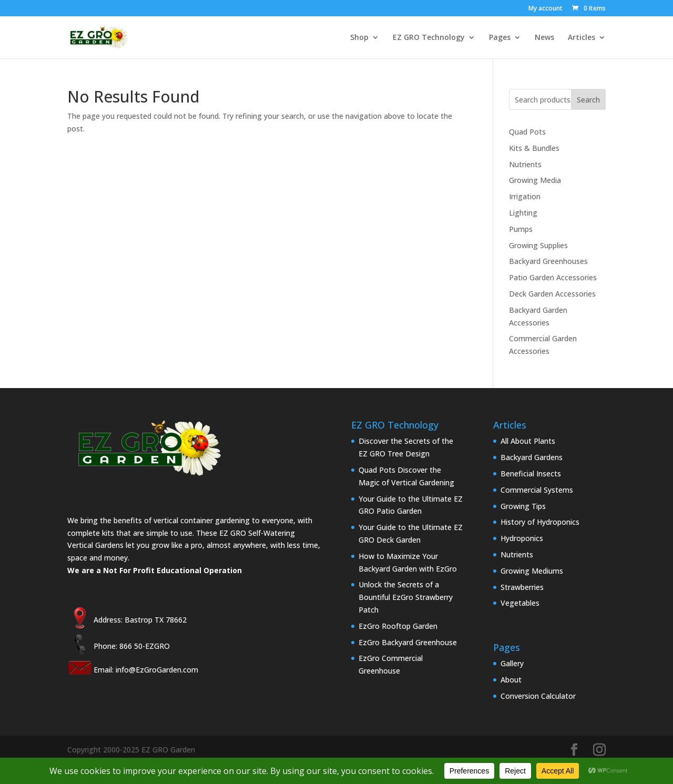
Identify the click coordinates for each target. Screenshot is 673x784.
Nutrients (525, 164)
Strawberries (522, 587)
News (544, 38)
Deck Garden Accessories (552, 294)
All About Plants (528, 441)
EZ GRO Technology (429, 38)
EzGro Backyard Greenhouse (408, 642)
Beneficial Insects (531, 474)
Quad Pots (527, 132)
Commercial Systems (537, 490)
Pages (500, 38)
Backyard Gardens (532, 457)
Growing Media (535, 180)
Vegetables (520, 603)
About (511, 680)
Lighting (523, 213)
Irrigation (525, 196)
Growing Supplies (538, 245)
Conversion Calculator (538, 696)
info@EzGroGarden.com (157, 670)
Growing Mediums (532, 571)
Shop (359, 38)
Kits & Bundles (534, 148)
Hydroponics (522, 538)
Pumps (521, 229)
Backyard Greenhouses (548, 261)
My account (545, 9)
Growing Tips (523, 506)
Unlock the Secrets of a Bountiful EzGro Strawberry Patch (406, 597)
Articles (582, 38)
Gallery (512, 663)
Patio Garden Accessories (553, 277)
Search (588, 100)
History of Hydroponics (540, 522)
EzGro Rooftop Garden (398, 626)
